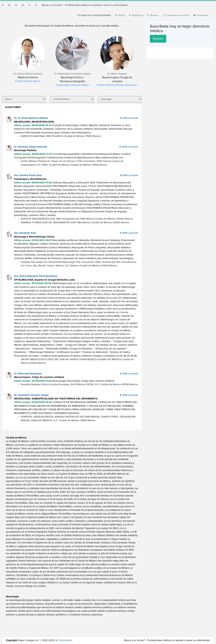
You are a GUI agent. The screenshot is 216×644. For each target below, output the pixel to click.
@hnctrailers (66, 640)
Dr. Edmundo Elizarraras (28, 374)
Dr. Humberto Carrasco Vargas (31, 395)
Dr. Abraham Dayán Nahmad (30, 147)
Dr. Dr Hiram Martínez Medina (31, 118)
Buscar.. (153, 15)
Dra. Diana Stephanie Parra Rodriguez (36, 276)
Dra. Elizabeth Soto (25, 233)
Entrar (120, 15)
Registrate (136, 15)
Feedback (201, 15)
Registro (158, 39)
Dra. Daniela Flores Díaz (28, 175)
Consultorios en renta (176, 15)
